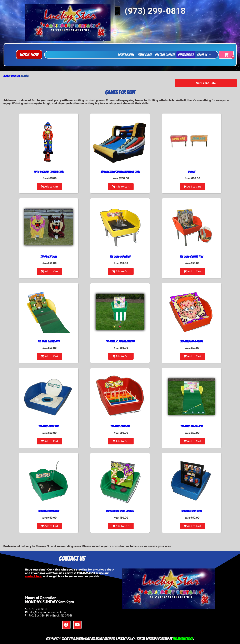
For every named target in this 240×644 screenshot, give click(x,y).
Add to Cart (49, 186)
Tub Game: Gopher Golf (49, 342)
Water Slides (145, 55)
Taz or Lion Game (49, 257)
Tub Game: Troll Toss (191, 511)
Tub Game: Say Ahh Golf (192, 426)
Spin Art (192, 172)
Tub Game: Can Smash (120, 257)
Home (6, 76)
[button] (29, 55)
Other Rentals (186, 55)
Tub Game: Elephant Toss (192, 257)
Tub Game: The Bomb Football (120, 511)
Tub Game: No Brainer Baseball (120, 342)
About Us (204, 55)
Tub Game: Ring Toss (120, 426)
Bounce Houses (126, 55)
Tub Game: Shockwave (49, 511)
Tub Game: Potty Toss (49, 426)
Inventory (15, 76)
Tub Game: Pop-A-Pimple (191, 342)
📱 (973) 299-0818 (149, 11)
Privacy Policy (126, 639)
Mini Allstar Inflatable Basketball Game (120, 172)
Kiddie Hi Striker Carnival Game (49, 172)
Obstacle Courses (165, 55)
